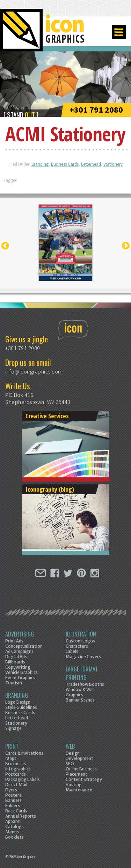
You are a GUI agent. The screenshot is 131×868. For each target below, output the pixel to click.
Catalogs (14, 827)
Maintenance (79, 790)
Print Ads (14, 641)
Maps (11, 758)
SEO (70, 764)
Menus (12, 832)
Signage (13, 728)
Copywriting (18, 667)
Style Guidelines (21, 707)
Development (79, 758)
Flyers (11, 790)
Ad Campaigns (19, 651)
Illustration (81, 634)
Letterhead (91, 164)
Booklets (14, 837)
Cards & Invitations (24, 753)
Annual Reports (21, 816)
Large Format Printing (82, 673)
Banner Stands (80, 700)
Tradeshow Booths (85, 684)
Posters (13, 795)
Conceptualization (24, 646)
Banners (13, 800)
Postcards (16, 774)
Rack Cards (16, 811)
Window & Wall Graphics (80, 692)
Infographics (18, 769)
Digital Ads (16, 657)
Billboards (15, 662)
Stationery (113, 164)
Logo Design (18, 702)
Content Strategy (84, 779)
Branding (40, 164)
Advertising (20, 634)
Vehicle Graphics (21, 672)
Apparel (13, 821)
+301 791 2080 (96, 110)
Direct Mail (16, 785)
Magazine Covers (83, 657)
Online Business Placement (81, 771)
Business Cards (65, 164)
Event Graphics (20, 678)
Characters (77, 646)
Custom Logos (80, 641)
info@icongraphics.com (34, 371)
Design (73, 753)
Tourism (14, 683)
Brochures (16, 764)
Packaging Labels (23, 779)
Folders (13, 806)
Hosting (74, 785)
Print (12, 746)
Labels (72, 651)
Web (70, 746)
